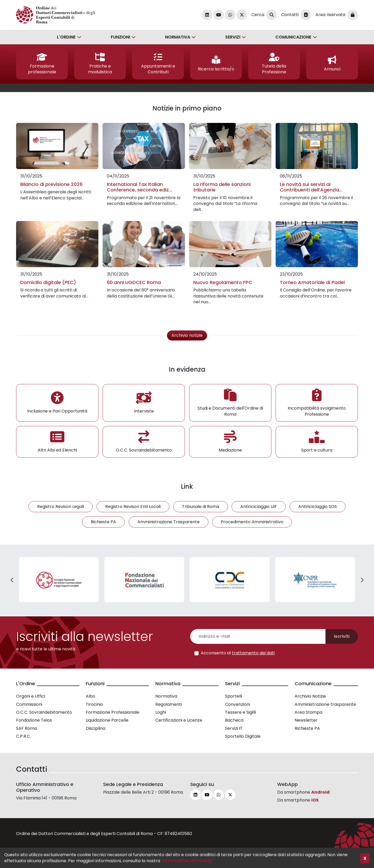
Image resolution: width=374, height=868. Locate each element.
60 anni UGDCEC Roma (134, 282)
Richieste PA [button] (103, 522)
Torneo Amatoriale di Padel (312, 282)
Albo (90, 696)
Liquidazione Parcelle (107, 720)
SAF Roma (27, 728)
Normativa (178, 37)
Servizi (233, 37)
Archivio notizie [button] (187, 335)
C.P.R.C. (23, 736)
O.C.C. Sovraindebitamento (44, 712)
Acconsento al (238, 653)
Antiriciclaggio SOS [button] (318, 507)
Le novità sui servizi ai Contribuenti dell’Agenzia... (311, 187)
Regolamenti (169, 704)
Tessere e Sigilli (240, 712)
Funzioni (120, 37)
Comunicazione (293, 37)
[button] (42, 64)
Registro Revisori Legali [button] (61, 507)
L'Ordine (66, 37)
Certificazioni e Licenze (179, 720)
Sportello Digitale (243, 736)
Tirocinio (94, 704)
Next (362, 580)
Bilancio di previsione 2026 (51, 184)
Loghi (161, 712)
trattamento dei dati (253, 653)
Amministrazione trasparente (325, 704)
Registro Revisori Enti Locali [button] (133, 507)
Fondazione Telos (34, 720)
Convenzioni (238, 704)
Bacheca (234, 720)
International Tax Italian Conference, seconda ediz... (139, 187)
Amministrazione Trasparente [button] (169, 522)
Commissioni (29, 704)
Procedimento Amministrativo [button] (252, 522)
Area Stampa (308, 712)
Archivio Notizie (310, 696)
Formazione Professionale (112, 712)
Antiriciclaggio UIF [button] (259, 507)
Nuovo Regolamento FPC (223, 282)
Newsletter (306, 720)
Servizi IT (234, 728)
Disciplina (95, 728)
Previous (12, 580)
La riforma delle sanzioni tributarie (222, 187)
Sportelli (234, 696)
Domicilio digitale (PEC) (48, 282)
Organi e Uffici (31, 696)
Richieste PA (307, 728)
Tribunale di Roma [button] (201, 507)
